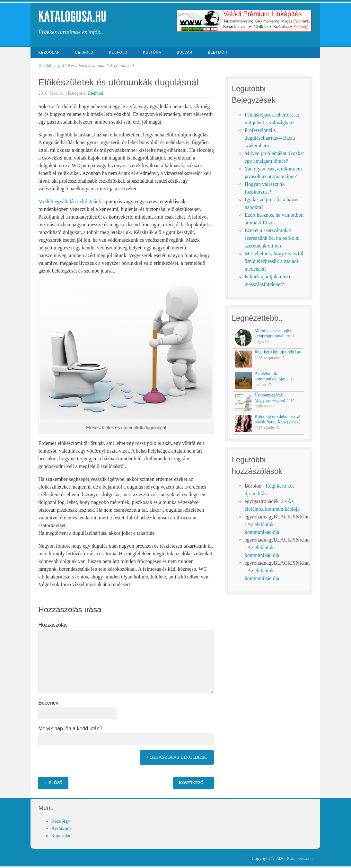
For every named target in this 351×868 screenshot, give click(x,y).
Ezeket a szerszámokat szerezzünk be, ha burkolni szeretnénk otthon (272, 238)
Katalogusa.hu (72, 17)
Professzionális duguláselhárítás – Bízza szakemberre (270, 138)
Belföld (84, 52)
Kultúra (152, 52)
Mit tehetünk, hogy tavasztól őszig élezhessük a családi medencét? (274, 261)
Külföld (118, 52)
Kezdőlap (49, 52)
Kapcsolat (61, 836)
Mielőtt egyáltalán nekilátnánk (70, 201)
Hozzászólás (53, 625)
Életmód (218, 52)
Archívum (61, 828)
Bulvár (185, 52)
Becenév (48, 703)
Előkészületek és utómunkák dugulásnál (118, 82)
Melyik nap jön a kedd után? (70, 729)
